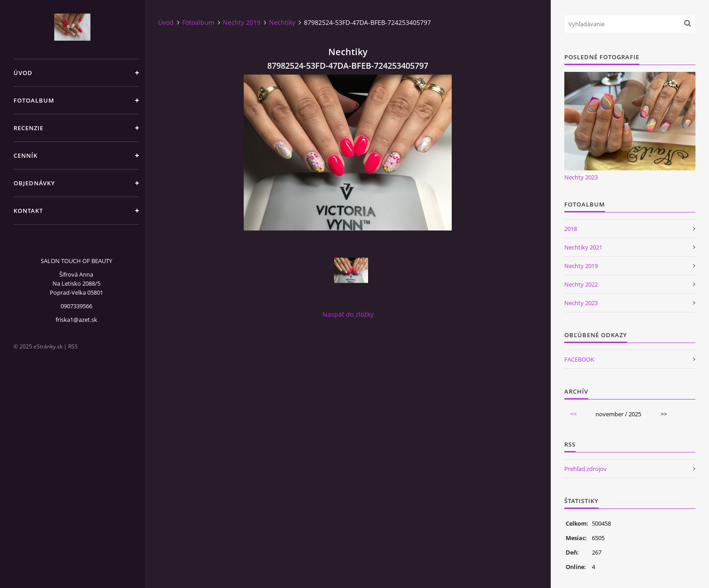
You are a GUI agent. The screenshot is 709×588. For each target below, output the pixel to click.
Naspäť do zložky (348, 314)
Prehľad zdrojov (586, 469)
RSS (73, 346)
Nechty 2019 (242, 22)
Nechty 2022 (581, 284)
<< (573, 414)
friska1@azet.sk (76, 320)
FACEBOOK (579, 359)
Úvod (23, 73)
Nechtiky (282, 22)
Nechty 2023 (581, 177)
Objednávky (34, 183)
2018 (571, 229)
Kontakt (28, 211)
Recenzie (28, 128)
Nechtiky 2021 (583, 247)
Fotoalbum (34, 100)
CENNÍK (26, 155)
